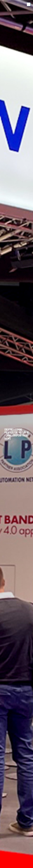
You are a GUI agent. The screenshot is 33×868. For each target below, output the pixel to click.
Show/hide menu (29, 4)
